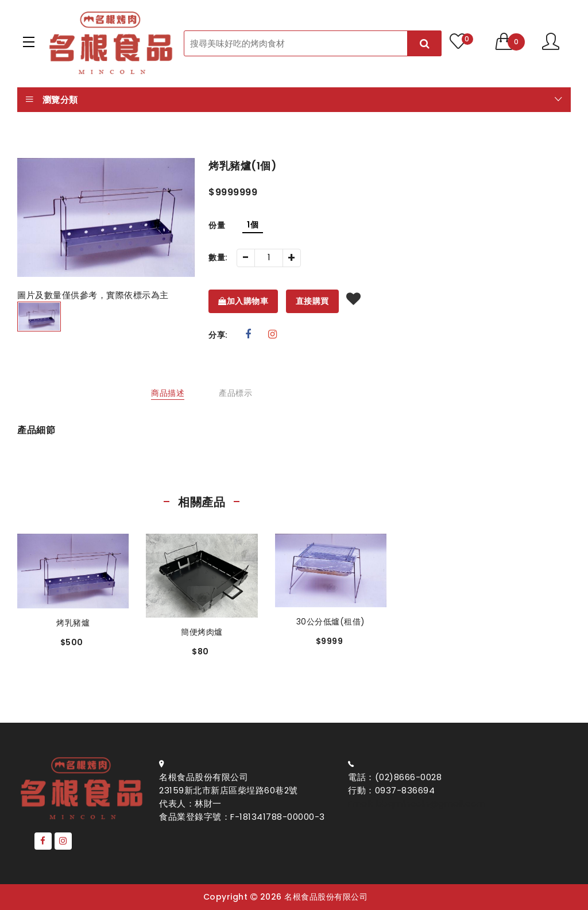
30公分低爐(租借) (331, 622)
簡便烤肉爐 (202, 632)
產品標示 (235, 393)
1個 (253, 225)
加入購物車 (243, 301)
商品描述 (168, 393)
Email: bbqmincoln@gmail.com (417, 803)
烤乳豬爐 (73, 623)
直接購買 (312, 301)
